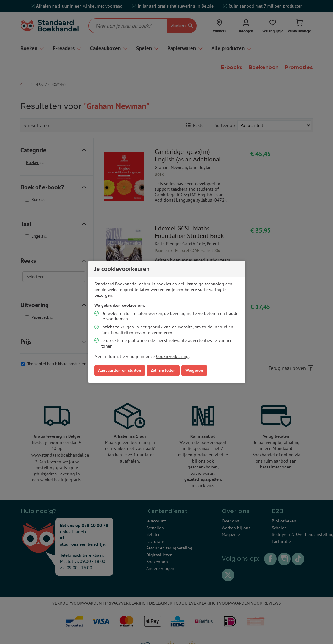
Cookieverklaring (172, 356)
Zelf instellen (163, 370)
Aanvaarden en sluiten (120, 370)
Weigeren (194, 370)
